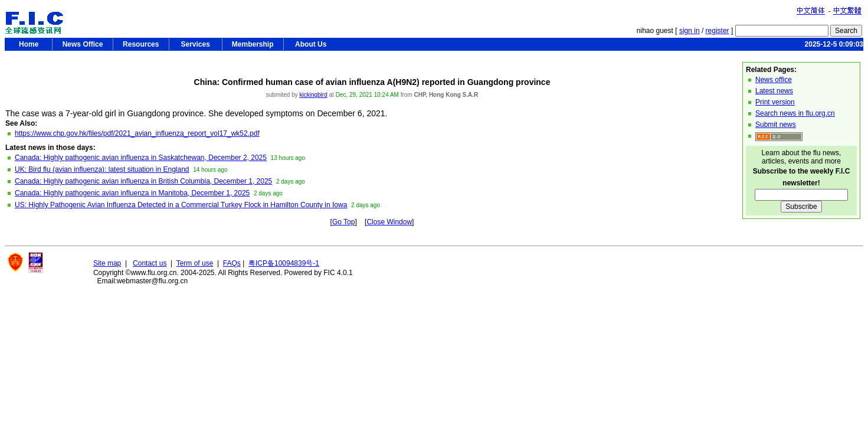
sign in (690, 31)
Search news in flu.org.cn (795, 113)
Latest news (774, 91)
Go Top (343, 222)
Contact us (150, 263)
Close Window (389, 222)
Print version (775, 102)
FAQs (232, 263)
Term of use (195, 263)
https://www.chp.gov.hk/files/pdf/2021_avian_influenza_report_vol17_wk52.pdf (137, 133)
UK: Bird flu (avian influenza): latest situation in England (102, 169)
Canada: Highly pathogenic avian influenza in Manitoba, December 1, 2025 (132, 193)
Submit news (776, 125)
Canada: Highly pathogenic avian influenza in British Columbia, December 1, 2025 (143, 181)
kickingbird (313, 95)
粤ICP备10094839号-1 (284, 263)
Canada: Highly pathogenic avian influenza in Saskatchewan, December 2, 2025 (141, 158)
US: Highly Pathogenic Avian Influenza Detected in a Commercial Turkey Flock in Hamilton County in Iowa (181, 205)
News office (774, 80)
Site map (107, 263)
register (718, 31)
